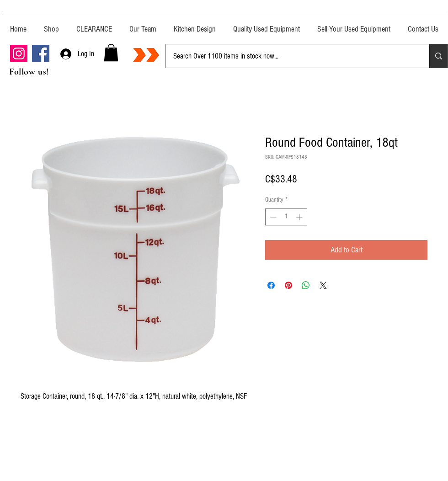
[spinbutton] (286, 217)
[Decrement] (272, 217)
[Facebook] (41, 53)
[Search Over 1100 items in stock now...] (291, 56)
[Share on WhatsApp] (306, 285)
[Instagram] (19, 53)
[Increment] (300, 217)
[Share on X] (323, 285)
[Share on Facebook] (271, 285)
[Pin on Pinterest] (288, 285)
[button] (111, 53)
